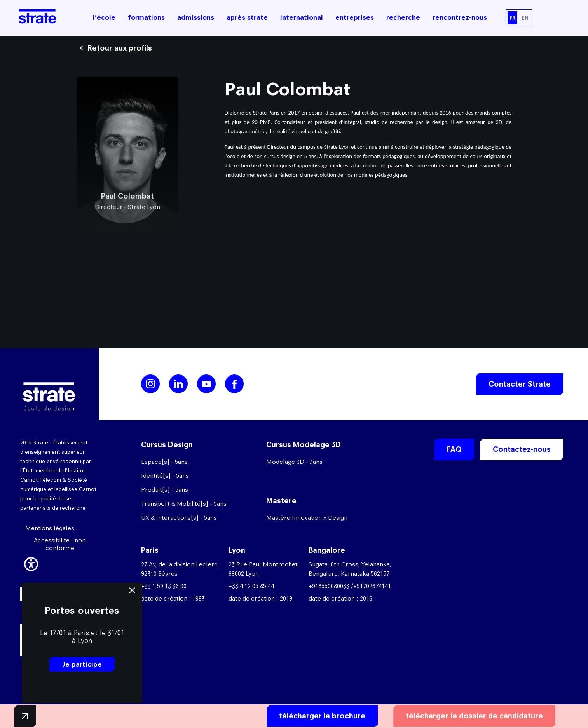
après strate (247, 17)
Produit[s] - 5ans (165, 490)
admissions (196, 17)
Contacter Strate (520, 384)
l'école (104, 17)
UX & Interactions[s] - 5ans (179, 518)
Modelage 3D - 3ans (294, 462)
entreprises (355, 17)
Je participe (82, 664)
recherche (403, 17)
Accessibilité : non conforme (60, 544)
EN (525, 18)
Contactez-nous (522, 449)
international (302, 17)
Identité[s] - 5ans (165, 476)
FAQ (454, 449)
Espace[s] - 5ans (164, 462)
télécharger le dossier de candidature (457, 715)
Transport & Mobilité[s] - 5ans (184, 504)
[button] (31, 563)
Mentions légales (50, 528)
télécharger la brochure (305, 715)
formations (146, 17)
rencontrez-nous (460, 17)
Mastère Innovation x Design (307, 518)
